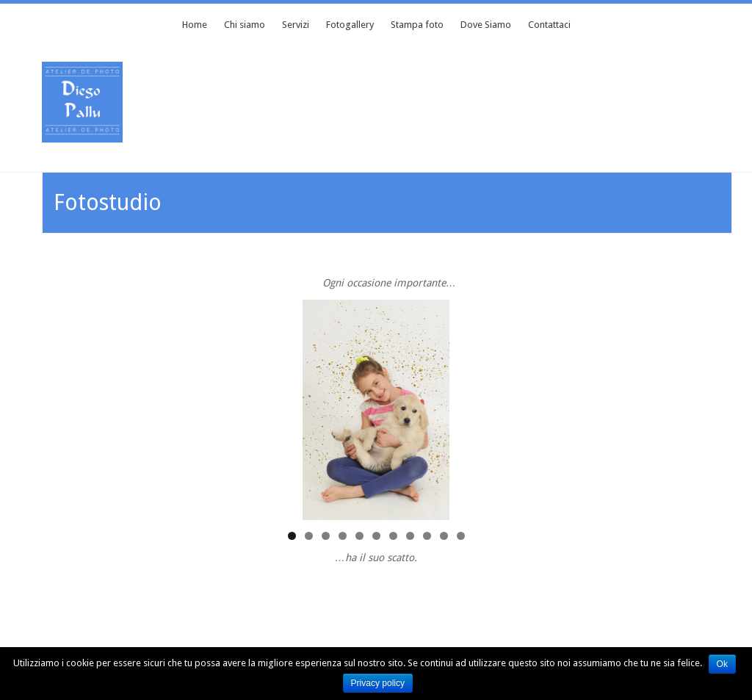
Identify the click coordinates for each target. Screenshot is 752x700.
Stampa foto (417, 25)
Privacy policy (379, 683)
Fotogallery (350, 25)
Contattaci (549, 25)
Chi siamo (245, 25)
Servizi (296, 25)
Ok (723, 664)
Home (195, 25)
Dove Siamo (486, 25)
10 (444, 536)
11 (461, 536)
